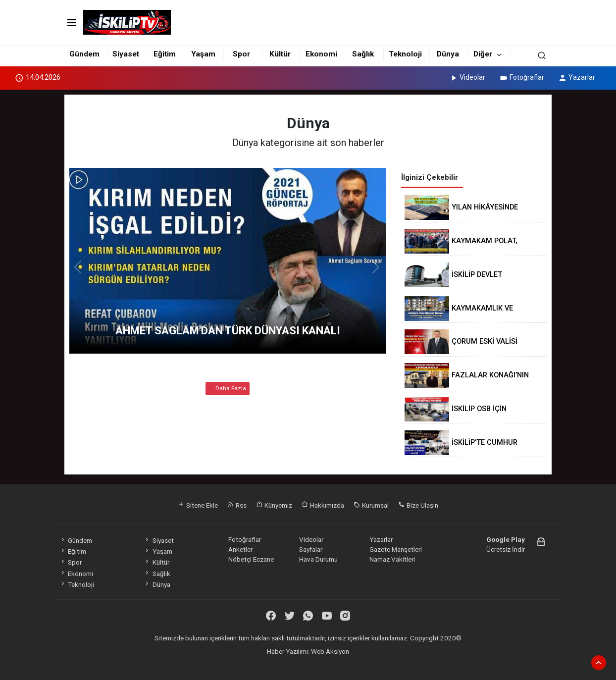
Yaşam (203, 54)
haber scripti (310, 662)
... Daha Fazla (228, 388)
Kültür (280, 54)
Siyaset (126, 54)
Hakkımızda (323, 505)
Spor (241, 54)
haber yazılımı (233, 662)
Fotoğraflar (522, 77)
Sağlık (363, 54)
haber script (386, 662)
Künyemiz (274, 505)
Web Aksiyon (330, 651)
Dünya (448, 54)
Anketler (240, 549)
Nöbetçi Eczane (251, 559)
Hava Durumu (318, 559)
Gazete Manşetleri (396, 549)
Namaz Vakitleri (392, 559)
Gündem (84, 54)
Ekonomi (321, 54)
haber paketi (272, 662)
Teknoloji (405, 54)
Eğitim (165, 54)
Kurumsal (371, 505)
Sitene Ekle (198, 505)
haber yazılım (348, 662)
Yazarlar (577, 77)
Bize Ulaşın (418, 505)
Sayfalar (311, 549)
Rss (237, 505)
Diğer (483, 54)
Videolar (467, 77)
